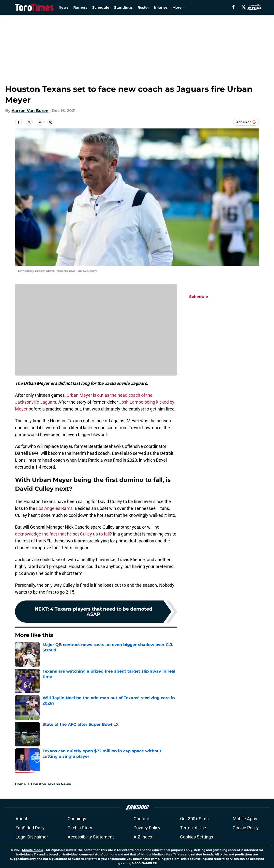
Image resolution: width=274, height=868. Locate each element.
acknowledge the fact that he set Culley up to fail (62, 534)
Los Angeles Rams (54, 508)
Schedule (101, 7)
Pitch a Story (80, 828)
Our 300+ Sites (194, 819)
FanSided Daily (30, 828)
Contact (141, 819)
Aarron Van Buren (30, 111)
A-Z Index (143, 837)
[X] (244, 7)
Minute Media (33, 850)
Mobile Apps (245, 819)
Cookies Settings (197, 837)
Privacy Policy (147, 828)
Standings (123, 7)
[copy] (51, 122)
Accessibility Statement (91, 837)
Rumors (80, 7)
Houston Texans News (51, 784)
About (21, 819)
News (63, 7)
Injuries (161, 7)
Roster (143, 7)
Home (20, 784)
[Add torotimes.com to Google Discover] (246, 122)
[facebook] (234, 7)
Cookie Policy (246, 828)
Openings (77, 819)
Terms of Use (193, 828)
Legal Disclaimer (32, 837)
